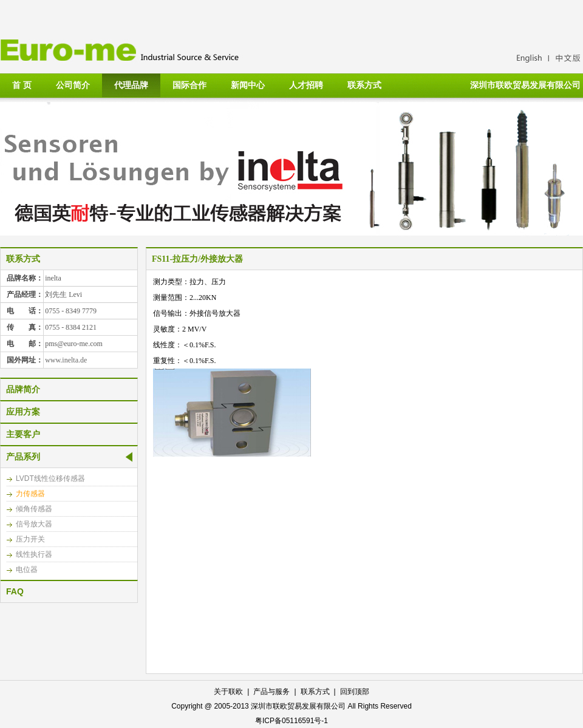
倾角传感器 (34, 509)
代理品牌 (131, 85)
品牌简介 (23, 389)
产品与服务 (271, 692)
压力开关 (30, 539)
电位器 (27, 570)
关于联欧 (228, 692)
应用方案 (23, 412)
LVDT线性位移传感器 (50, 478)
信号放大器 (34, 524)
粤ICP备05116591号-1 (291, 721)
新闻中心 (248, 85)
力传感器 (30, 494)
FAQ (15, 591)
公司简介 (73, 85)
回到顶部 (355, 692)
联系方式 (364, 85)
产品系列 (23, 457)
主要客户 (23, 434)
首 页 (22, 85)
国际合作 (189, 85)
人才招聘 (306, 85)
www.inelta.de (66, 360)
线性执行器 (34, 554)
